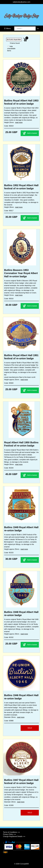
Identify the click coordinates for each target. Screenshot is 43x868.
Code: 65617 (9, 211)
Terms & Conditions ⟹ (11, 832)
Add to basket (30, 133)
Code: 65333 (9, 553)
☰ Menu (7, 28)
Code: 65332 (9, 637)
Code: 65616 (9, 299)
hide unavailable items (11, 49)
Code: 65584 (9, 383)
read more (19, 122)
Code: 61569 (9, 805)
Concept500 (24, 864)
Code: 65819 (9, 126)
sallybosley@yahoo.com (21, 2)
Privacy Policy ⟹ (9, 834)
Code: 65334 (9, 468)
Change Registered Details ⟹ (14, 836)
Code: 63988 (9, 721)
